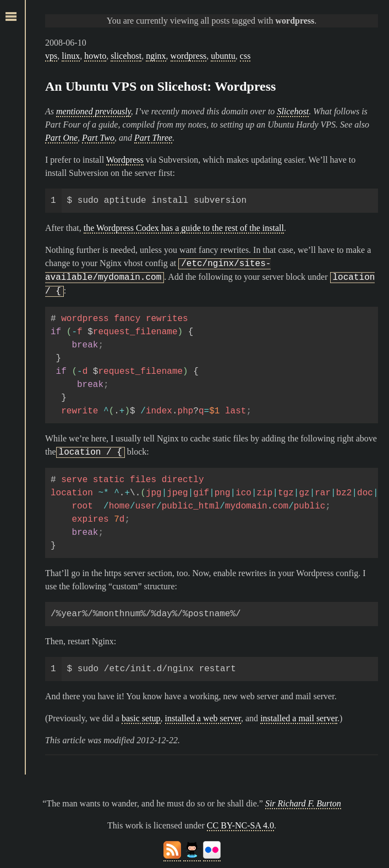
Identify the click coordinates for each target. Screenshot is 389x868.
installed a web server (203, 718)
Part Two (98, 138)
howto (95, 56)
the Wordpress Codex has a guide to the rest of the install (184, 228)
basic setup (141, 718)
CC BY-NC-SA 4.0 (240, 825)
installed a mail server (299, 718)
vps (51, 56)
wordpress (189, 56)
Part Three (153, 138)
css (245, 56)
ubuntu (223, 56)
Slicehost (293, 111)
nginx (156, 56)
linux (71, 56)
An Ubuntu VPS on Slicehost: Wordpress (160, 86)
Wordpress (125, 160)
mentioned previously (94, 111)
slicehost (126, 56)
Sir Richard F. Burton (303, 803)
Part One (61, 138)
